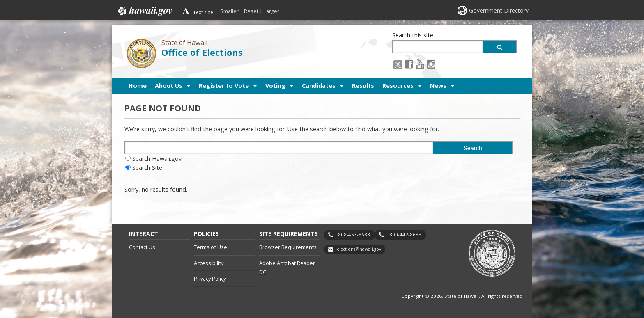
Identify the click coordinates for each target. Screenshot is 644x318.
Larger (271, 11)
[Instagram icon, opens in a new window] (431, 64)
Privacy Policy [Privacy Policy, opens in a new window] (210, 279)
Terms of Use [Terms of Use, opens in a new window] (210, 247)
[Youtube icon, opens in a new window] (420, 64)
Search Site (147, 168)
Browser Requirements (288, 247)
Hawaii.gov (144, 11)
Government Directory (499, 10)
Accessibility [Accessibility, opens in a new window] (209, 263)
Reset (251, 11)
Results (363, 86)
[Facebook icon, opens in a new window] (409, 64)
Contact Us (142, 247)
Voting (275, 86)
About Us (169, 86)
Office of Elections (202, 52)
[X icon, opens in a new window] (398, 64)
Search (473, 148)
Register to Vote (224, 86)
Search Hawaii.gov (157, 159)
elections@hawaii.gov (359, 249)
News (438, 86)
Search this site (413, 35)
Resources (398, 86)
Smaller (229, 11)
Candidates (319, 86)
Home (138, 86)
